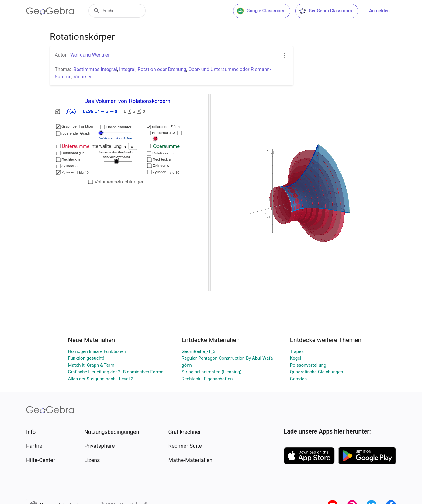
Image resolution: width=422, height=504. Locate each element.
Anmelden (379, 11)
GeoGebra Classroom (325, 11)
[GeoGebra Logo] (50, 11)
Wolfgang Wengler (90, 55)
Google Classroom (261, 11)
